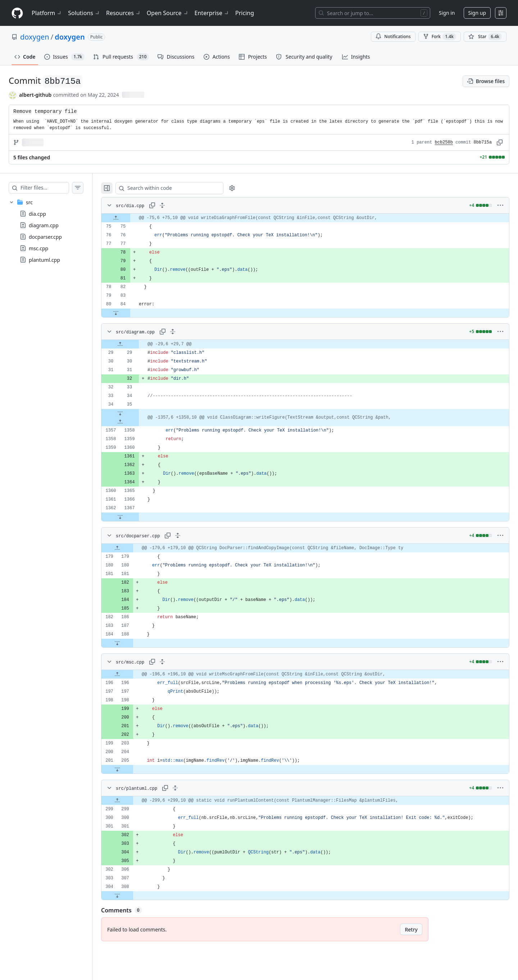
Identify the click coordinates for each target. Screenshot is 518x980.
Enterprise (212, 13)
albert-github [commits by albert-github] (35, 95)
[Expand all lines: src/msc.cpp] (177, 662)
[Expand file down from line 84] (130, 313)
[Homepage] (17, 13)
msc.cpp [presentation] (38, 248)
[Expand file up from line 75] (130, 218)
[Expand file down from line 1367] (135, 517)
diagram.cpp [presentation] (44, 225)
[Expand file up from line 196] (132, 674)
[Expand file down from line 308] (132, 895)
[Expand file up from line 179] (132, 548)
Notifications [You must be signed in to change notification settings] (393, 37)
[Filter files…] (52, 188)
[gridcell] (312, 218)
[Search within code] (180, 188)
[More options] (500, 205)
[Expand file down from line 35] (135, 413)
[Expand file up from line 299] (132, 801)
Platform (47, 13)
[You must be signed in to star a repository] (485, 37)
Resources (124, 13)
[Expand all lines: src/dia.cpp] (177, 205)
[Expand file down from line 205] (132, 769)
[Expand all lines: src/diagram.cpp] (187, 332)
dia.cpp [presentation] (37, 214)
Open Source (168, 13)
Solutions (84, 13)
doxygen (35, 37)
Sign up (477, 13)
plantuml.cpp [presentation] (44, 260)
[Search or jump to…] (373, 13)
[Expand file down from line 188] (132, 643)
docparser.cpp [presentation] (45, 237)
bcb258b (444, 142)
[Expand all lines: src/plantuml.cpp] (190, 788)
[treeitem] (53, 231)
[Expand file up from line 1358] (135, 422)
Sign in (447, 13)
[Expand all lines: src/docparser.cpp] (192, 535)
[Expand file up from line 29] (135, 344)
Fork (440, 37)
